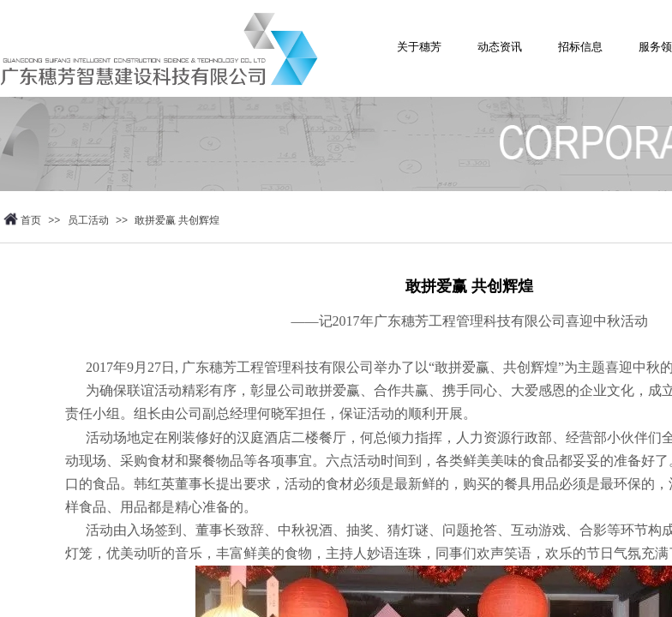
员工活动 (88, 220)
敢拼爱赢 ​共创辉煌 (177, 220)
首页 (31, 220)
